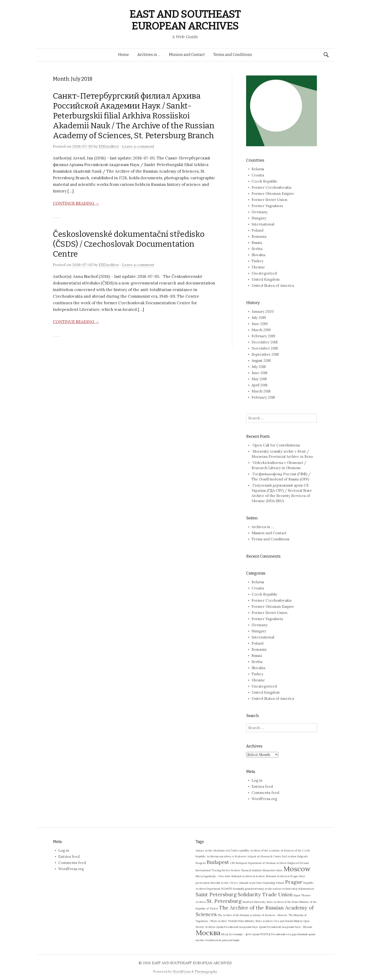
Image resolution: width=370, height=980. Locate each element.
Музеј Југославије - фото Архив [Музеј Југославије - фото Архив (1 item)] (240, 934)
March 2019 (261, 330)
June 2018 (259, 373)
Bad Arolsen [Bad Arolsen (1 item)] (289, 856)
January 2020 (263, 311)
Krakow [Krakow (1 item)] (236, 870)
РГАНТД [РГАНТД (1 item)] (265, 934)
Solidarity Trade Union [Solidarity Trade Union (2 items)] (265, 894)
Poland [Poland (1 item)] (280, 883)
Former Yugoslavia (267, 206)
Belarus (258, 169)
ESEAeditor (109, 146)
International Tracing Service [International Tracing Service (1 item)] (213, 870)
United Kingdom (266, 279)
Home (124, 55)
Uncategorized (264, 273)
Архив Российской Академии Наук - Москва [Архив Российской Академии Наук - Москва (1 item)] (286, 927)
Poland (257, 230)
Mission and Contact (187, 55)
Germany (260, 212)
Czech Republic (265, 181)
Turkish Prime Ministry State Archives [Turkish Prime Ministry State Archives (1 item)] (250, 921)
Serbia (257, 249)
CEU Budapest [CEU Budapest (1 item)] (238, 863)
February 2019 (263, 336)
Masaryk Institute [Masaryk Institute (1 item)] (252, 870)
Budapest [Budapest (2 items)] (218, 862)
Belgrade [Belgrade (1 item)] (303, 856)
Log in (257, 780)
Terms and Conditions (233, 55)
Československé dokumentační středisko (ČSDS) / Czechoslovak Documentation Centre (129, 244)
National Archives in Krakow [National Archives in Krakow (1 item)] (248, 876)
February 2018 (263, 397)
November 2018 (265, 348)
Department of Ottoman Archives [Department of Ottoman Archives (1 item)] (267, 863)
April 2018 (259, 385)
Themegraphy (206, 972)
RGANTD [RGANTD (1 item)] (227, 889)
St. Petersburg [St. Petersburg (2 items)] (224, 901)
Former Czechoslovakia (271, 187)
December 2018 (265, 342)
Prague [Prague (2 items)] (294, 882)
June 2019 (260, 324)
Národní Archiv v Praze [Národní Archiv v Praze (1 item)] (224, 883)
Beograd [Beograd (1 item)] (201, 863)
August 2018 (261, 361)
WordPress (182, 972)
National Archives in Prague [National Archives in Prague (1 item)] (282, 876)
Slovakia (258, 255)
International (263, 224)
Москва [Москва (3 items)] (208, 933)
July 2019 (259, 318)
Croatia (258, 175)
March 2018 (261, 391)
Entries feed (262, 786)
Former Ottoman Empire (273, 194)
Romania (259, 236)
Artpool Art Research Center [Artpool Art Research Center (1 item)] (264, 856)
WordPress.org (264, 799)
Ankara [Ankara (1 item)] (200, 851)
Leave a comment (138, 146)
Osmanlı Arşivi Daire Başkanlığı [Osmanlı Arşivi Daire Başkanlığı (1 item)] (257, 883)
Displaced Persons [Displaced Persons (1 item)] (298, 863)
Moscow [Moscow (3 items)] (297, 869)
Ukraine (258, 267)
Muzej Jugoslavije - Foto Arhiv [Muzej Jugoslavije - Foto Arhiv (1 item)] (213, 876)
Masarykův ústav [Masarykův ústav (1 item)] (273, 870)
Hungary (259, 218)
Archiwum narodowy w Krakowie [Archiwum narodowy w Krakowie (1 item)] (227, 856)
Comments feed (265, 793)
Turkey (257, 261)
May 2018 (259, 379)
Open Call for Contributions (276, 445)
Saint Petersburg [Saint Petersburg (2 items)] (216, 894)
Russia (257, 243)
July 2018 (259, 367)
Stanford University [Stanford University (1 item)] (254, 902)
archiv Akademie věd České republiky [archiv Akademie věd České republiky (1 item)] (227, 851)
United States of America (273, 286)
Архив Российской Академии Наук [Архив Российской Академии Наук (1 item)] (237, 927)
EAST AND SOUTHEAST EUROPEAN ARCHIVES (185, 20)
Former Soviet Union (269, 200)
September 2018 (265, 354)
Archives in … (149, 55)
